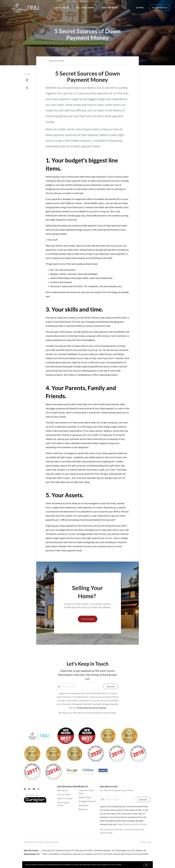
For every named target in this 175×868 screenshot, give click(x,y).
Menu (140, 8)
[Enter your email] (82, 687)
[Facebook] (25, 789)
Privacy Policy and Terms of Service (92, 708)
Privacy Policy (146, 842)
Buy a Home (62, 8)
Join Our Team (109, 8)
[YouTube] (34, 789)
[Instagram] (39, 789)
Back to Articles (57, 61)
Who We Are (63, 790)
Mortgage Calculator (87, 801)
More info (125, 865)
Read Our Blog (85, 797)
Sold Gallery (83, 805)
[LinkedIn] (29, 789)
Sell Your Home (85, 8)
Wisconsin (83, 809)
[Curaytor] (35, 802)
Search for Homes (65, 798)
